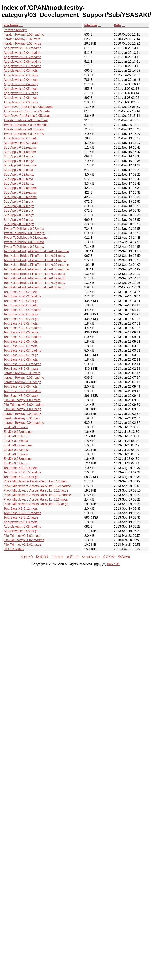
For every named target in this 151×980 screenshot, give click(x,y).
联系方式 (73, 557)
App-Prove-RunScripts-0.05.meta (27, 111)
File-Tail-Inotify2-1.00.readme (24, 405)
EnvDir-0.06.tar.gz (16, 436)
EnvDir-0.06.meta (16, 427)
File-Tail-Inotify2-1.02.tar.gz (22, 545)
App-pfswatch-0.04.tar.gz (21, 84)
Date (117, 25)
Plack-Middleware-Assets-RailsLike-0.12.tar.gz (36, 490)
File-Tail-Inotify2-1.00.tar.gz (22, 409)
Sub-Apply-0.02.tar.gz (19, 175)
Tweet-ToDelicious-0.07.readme (26, 125)
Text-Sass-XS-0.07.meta (21, 346)
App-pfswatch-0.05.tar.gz (21, 93)
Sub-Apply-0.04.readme (20, 188)
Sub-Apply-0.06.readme (20, 197)
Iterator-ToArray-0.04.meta (22, 418)
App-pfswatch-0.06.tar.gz (21, 102)
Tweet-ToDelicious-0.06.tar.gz (24, 134)
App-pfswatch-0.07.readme (22, 66)
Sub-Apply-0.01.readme (20, 152)
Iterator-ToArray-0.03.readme (24, 378)
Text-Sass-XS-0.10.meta (21, 468)
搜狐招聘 (42, 557)
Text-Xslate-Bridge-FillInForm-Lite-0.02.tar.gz (35, 278)
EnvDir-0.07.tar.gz (16, 450)
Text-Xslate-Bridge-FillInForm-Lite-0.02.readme (36, 265)
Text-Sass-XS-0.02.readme (22, 296)
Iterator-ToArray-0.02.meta (22, 39)
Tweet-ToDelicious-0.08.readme (26, 238)
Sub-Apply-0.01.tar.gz (19, 161)
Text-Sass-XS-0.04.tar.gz (21, 314)
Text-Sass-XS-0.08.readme (22, 364)
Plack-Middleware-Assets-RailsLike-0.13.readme (37, 495)
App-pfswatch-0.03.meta (21, 71)
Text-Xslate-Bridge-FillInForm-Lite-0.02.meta (34, 274)
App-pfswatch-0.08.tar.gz (21, 531)
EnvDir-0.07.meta (16, 441)
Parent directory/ (15, 30)
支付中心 (27, 557)
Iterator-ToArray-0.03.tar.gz (22, 382)
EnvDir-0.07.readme (18, 445)
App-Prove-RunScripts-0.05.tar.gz (27, 116)
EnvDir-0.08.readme (18, 459)
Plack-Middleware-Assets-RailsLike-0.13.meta (36, 499)
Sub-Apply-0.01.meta (18, 156)
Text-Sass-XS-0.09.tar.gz (21, 396)
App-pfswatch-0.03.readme (22, 48)
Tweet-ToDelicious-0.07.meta (24, 229)
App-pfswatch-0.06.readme (22, 62)
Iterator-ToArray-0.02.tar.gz (22, 44)
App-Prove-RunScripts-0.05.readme (28, 107)
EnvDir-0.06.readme (18, 432)
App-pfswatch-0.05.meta (21, 89)
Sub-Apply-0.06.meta (18, 220)
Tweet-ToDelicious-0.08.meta (24, 242)
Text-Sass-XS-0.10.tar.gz (21, 477)
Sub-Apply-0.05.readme (20, 192)
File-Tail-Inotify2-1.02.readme (24, 540)
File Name (11, 25)
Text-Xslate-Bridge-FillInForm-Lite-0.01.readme (36, 251)
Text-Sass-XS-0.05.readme (22, 328)
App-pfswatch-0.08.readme (22, 527)
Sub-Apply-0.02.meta (18, 170)
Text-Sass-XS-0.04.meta (21, 305)
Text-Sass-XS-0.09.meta (21, 387)
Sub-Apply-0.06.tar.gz (19, 224)
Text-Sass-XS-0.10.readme (22, 472)
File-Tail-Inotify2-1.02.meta (22, 536)
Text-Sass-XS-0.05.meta (21, 323)
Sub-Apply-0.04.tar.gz (19, 206)
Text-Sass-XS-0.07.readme (22, 351)
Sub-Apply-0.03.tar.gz (19, 183)
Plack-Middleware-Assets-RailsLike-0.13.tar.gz (36, 504)
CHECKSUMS (14, 549)
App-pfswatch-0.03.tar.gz (21, 75)
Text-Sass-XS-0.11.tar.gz (21, 518)
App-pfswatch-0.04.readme (22, 53)
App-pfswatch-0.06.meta (21, 98)
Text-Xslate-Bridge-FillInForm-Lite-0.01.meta (34, 256)
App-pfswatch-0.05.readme (22, 57)
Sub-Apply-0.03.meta (18, 179)
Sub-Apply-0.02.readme (20, 165)
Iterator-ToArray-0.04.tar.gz (22, 414)
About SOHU (91, 557)
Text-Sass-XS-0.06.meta (21, 342)
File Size (91, 25)
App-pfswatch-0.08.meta (21, 522)
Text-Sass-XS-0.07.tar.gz (21, 355)
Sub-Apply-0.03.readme (20, 147)
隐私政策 (124, 557)
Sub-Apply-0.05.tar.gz (19, 215)
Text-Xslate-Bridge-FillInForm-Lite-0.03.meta (34, 283)
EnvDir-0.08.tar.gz (16, 463)
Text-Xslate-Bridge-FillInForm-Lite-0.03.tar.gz (35, 287)
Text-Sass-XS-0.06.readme (22, 337)
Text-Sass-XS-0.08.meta (21, 359)
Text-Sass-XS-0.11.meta (21, 509)
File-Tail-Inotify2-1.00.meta (22, 400)
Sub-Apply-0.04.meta (18, 202)
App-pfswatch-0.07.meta (21, 138)
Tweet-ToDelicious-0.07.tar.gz (24, 233)
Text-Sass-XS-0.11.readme (22, 513)
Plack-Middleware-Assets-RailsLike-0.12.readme (37, 486)
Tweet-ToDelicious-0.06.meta (24, 129)
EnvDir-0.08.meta (16, 454)
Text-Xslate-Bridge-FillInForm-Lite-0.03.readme (36, 269)
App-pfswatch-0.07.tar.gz (21, 143)
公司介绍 (109, 557)
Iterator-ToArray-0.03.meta (22, 373)
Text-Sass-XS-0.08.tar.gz (21, 369)
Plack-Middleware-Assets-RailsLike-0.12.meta (36, 481)
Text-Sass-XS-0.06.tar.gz (21, 332)
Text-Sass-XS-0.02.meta (21, 292)
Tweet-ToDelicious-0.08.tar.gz (24, 247)
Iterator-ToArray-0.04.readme (24, 423)
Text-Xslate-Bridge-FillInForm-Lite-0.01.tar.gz (35, 260)
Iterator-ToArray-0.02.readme (24, 35)
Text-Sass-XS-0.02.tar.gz (21, 301)
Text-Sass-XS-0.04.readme (22, 310)
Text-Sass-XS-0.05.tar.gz (21, 319)
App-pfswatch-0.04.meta (21, 80)
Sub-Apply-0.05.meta (18, 211)
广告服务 (58, 557)
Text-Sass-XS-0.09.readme (22, 391)
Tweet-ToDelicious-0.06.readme (26, 120)
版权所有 (113, 564)
